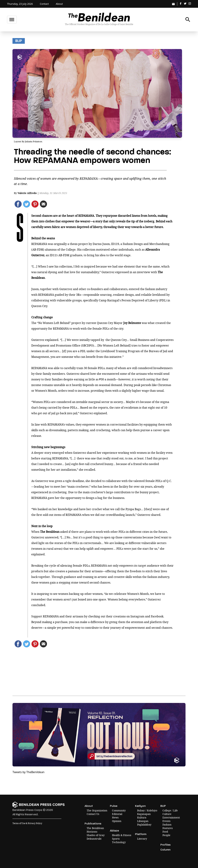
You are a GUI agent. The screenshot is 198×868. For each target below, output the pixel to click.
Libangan (143, 821)
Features (168, 828)
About (59, 4)
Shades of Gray (96, 835)
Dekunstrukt (94, 839)
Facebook (157, 616)
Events (166, 821)
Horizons (92, 832)
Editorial (117, 814)
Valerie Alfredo (27, 193)
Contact (44, 4)
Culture (167, 814)
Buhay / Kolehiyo (147, 810)
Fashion (167, 825)
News (115, 817)
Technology (119, 842)
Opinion (117, 821)
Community (119, 810)
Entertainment (171, 817)
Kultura (142, 817)
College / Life (170, 810)
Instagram (137, 616)
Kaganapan (144, 814)
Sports (116, 839)
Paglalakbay (144, 825)
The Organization (97, 810)
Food (165, 832)
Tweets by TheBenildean (28, 772)
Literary (142, 839)
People (166, 835)
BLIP (19, 41)
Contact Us (93, 814)
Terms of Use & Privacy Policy (27, 823)
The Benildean (95, 828)
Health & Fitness (122, 835)
